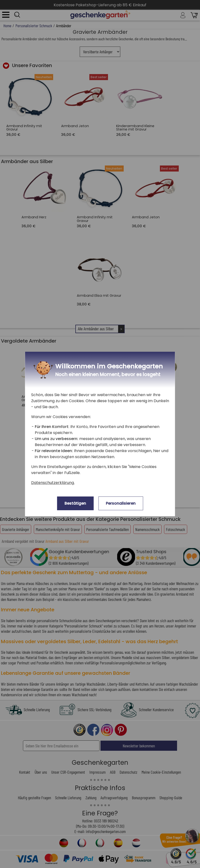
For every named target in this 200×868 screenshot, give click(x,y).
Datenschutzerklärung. (53, 483)
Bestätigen (75, 503)
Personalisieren (121, 503)
